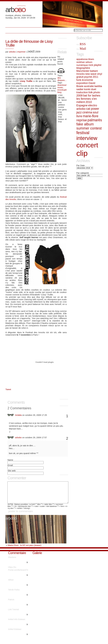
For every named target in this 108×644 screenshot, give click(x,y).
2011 (95, 77)
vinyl (100, 74)
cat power (93, 109)
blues (91, 59)
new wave (91, 74)
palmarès (95, 120)
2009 (79, 95)
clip (82, 153)
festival (83, 133)
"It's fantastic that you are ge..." (17, 638)
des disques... (62, 79)
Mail (81, 49)
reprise (82, 120)
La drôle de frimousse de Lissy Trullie (29, 43)
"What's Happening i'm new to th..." (18, 579)
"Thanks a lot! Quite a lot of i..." (18, 589)
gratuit (80, 77)
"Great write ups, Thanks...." (15, 609)
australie (89, 86)
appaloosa (82, 59)
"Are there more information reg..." (16, 599)
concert (87, 145)
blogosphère (83, 68)
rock (91, 65)
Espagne (82, 105)
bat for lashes (92, 95)
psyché (88, 77)
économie (87, 80)
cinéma (87, 112)
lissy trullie (60, 93)
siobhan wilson (84, 62)
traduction (82, 92)
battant (94, 71)
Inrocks (80, 74)
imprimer (21, 52)
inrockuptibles (64, 90)
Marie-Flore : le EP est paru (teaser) (25, 549)
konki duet (90, 89)
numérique (82, 65)
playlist (98, 65)
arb (15, 10)
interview (87, 138)
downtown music (62, 86)
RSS (81, 44)
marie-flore (91, 116)
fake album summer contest (89, 126)
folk (91, 92)
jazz (79, 112)
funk (79, 80)
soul (95, 112)
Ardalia (18, 415)
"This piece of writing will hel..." (17, 628)
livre (79, 116)
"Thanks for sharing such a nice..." (17, 619)
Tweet (8, 389)
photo (97, 92)
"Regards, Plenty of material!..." (17, 566)
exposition (82, 83)
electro (93, 105)
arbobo (12, 52)
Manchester (83, 71)
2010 (89, 102)
